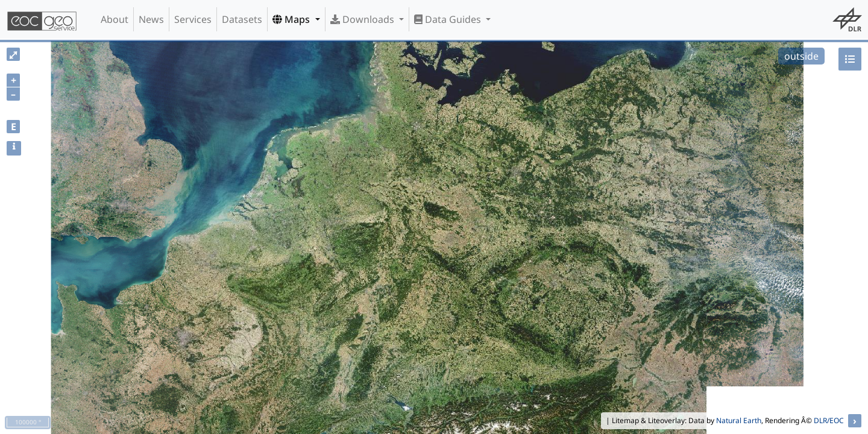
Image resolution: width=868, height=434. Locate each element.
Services (193, 19)
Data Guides (449, 19)
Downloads (363, 19)
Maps (292, 19)
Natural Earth (739, 420)
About (115, 19)
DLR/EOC (829, 420)
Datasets (242, 19)
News (151, 19)
